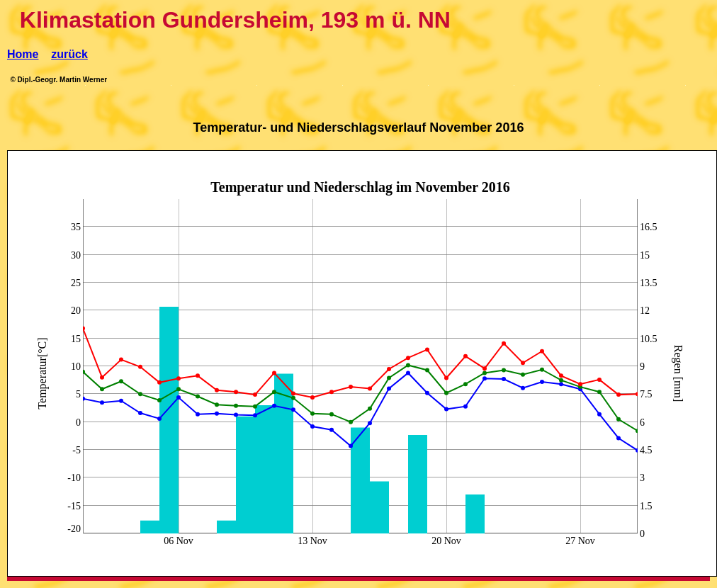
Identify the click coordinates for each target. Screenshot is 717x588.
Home (23, 54)
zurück (69, 54)
